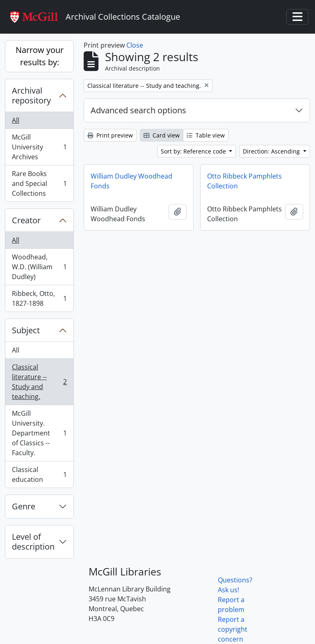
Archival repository (31, 95)
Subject (26, 330)
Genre (24, 506)
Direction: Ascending (272, 151)
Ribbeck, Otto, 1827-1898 (39, 298)
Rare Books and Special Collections (39, 183)
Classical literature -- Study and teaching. (39, 382)
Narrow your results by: (40, 56)
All (16, 120)
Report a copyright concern (233, 629)
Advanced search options (138, 110)
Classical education (39, 474)
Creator (26, 220)
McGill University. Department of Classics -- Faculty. (39, 433)
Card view (162, 135)
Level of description (33, 542)
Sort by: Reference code (194, 151)
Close (135, 45)
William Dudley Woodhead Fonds (131, 181)
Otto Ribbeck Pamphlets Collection (244, 181)
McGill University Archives (39, 147)
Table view (206, 135)
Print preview (110, 135)
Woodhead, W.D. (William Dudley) (39, 267)
